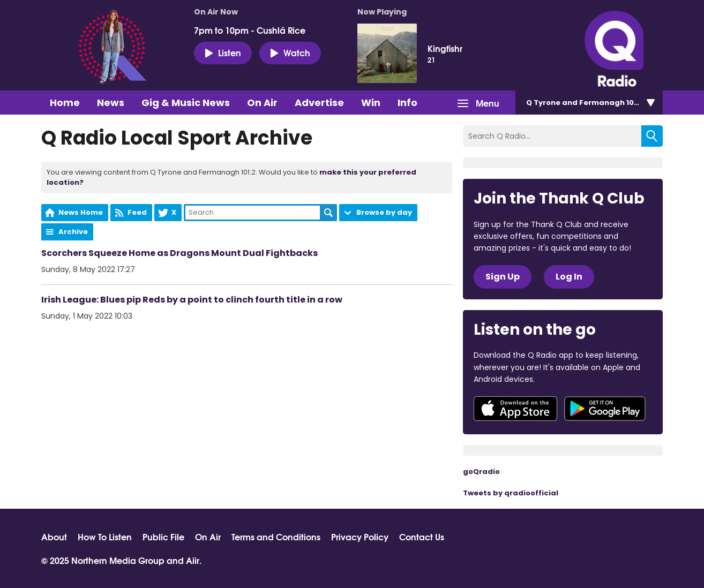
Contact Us (422, 537)
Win (371, 103)
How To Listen (105, 537)
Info (407, 103)
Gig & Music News (186, 103)
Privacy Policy (360, 537)
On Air (262, 103)
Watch (290, 52)
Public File (163, 537)
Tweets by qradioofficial (511, 493)
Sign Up (503, 277)
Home (65, 103)
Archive (73, 232)
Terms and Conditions (276, 537)
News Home (81, 212)
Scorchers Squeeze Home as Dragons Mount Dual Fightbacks (179, 253)
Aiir (193, 560)
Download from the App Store (515, 409)
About (54, 537)
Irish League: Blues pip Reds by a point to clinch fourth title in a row (192, 300)
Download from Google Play (605, 409)
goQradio (481, 472)
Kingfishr (445, 48)
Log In (569, 277)
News (111, 103)
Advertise (319, 103)
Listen (223, 52)
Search (328, 213)
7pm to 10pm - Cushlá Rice (250, 30)
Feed (137, 212)
